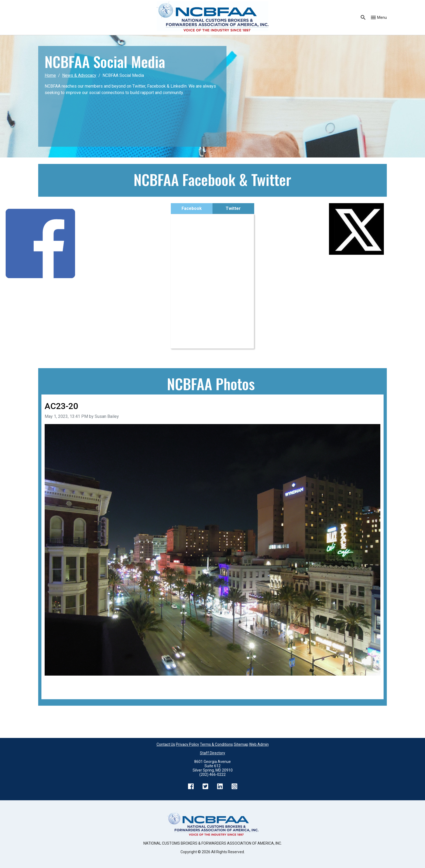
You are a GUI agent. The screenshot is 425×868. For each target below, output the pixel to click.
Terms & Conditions (216, 744)
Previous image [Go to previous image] (59, 683)
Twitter (233, 208)
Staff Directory (212, 753)
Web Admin (259, 744)
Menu (382, 17)
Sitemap (241, 744)
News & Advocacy (79, 75)
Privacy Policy (187, 744)
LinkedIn (220, 786)
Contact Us (166, 744)
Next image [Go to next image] (370, 683)
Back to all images (62, 689)
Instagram (234, 786)
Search (363, 17)
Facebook (192, 208)
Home (50, 75)
